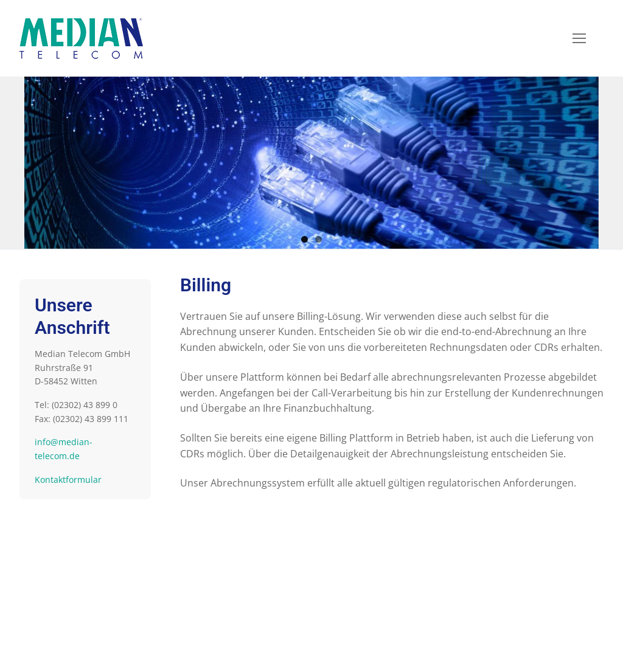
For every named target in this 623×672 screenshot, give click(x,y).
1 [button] (305, 239)
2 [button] (318, 239)
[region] (311, 163)
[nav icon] (579, 38)
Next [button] (583, 160)
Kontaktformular (68, 480)
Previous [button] (40, 160)
